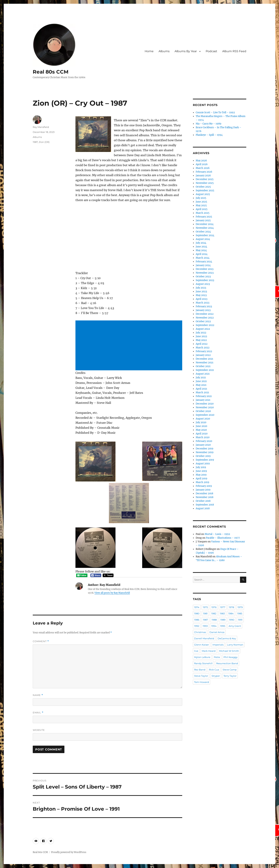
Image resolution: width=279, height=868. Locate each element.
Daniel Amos (217, 632)
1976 (214, 607)
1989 (223, 620)
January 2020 (203, 445)
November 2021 (205, 363)
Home (149, 51)
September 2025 (205, 191)
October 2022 (203, 321)
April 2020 (202, 434)
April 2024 (202, 254)
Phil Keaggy (231, 657)
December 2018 (204, 493)
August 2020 (203, 419)
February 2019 (204, 486)
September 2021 (205, 370)
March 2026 (203, 168)
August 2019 (203, 464)
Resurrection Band (227, 663)
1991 (240, 620)
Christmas (200, 632)
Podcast (211, 51)
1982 (214, 613)
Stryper (216, 676)
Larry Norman (235, 645)
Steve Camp (230, 670)
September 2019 (205, 460)
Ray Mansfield (41, 127)
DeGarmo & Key (227, 638)
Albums (164, 51)
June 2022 (201, 336)
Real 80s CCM (51, 72)
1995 (223, 626)
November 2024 (205, 228)
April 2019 (202, 479)
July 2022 (201, 333)
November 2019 (205, 452)
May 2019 (201, 475)
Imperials (218, 645)
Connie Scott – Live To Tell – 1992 (215, 112)
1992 (197, 626)
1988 (214, 620)
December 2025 (205, 179)
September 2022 (205, 325)
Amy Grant (235, 626)
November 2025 (205, 183)
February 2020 (204, 441)
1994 (214, 626)
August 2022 (203, 329)
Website (39, 730)
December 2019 (205, 449)
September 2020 (205, 415)
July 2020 (201, 422)
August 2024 (203, 239)
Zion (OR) (44, 142)
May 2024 (201, 250)
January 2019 (203, 490)
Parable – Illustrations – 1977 (223, 538)
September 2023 (205, 280)
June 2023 (201, 292)
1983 (222, 613)
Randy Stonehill (203, 663)
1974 (197, 607)
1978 (231, 607)
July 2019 (201, 467)
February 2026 (204, 172)
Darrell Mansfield (204, 638)
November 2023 (205, 273)
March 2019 (202, 482)
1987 (35, 142)
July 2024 (201, 243)
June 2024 (201, 247)
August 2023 (203, 284)
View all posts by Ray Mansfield (112, 593)
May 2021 (201, 385)
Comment (41, 641)
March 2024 (203, 258)
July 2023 (201, 288)
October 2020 (203, 411)
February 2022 (204, 351)
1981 (205, 613)
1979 (240, 607)
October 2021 (203, 366)
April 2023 (202, 299)
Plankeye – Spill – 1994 (209, 135)
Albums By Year (186, 51)
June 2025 (201, 202)
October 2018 (203, 501)
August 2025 (203, 194)
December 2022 (205, 314)
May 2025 (201, 205)
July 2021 (201, 378)
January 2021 (203, 400)
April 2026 (202, 164)
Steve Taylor (201, 676)
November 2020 (205, 407)
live (196, 651)
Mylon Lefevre (202, 657)
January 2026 (203, 176)
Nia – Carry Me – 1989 (209, 124)
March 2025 (203, 213)
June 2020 (201, 426)
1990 (232, 620)
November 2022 (205, 318)
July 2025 (201, 198)
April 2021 (201, 389)
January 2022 (203, 355)
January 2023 (203, 310)
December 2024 (205, 224)
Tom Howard (202, 682)
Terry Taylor (230, 676)
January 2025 (203, 220)
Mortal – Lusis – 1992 (217, 534)
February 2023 (204, 306)
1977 (223, 607)
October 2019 (203, 456)
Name (38, 695)
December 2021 (204, 359)
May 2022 (201, 340)
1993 (205, 626)
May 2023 (201, 295)
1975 (205, 607)
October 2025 (203, 187)
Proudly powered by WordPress (69, 852)
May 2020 (201, 430)
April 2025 (202, 209)
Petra (217, 657)
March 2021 (202, 392)
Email (38, 713)
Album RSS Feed (234, 51)
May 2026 (201, 161)
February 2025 (204, 217)
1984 (231, 613)
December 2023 (205, 269)
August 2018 (203, 508)
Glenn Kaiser (202, 645)
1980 (197, 613)
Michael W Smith (229, 651)
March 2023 (202, 303)
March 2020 (203, 437)
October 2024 (203, 232)
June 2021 (201, 381)
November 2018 (205, 497)
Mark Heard (209, 651)
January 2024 (203, 265)
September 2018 (205, 505)
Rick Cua (214, 670)
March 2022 (203, 348)
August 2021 (203, 374)
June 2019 (201, 471)
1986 (197, 620)
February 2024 (204, 262)
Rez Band (200, 670)
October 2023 (203, 277)
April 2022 (202, 344)
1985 (240, 613)
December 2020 (205, 404)
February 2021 (204, 396)
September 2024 (205, 235)
